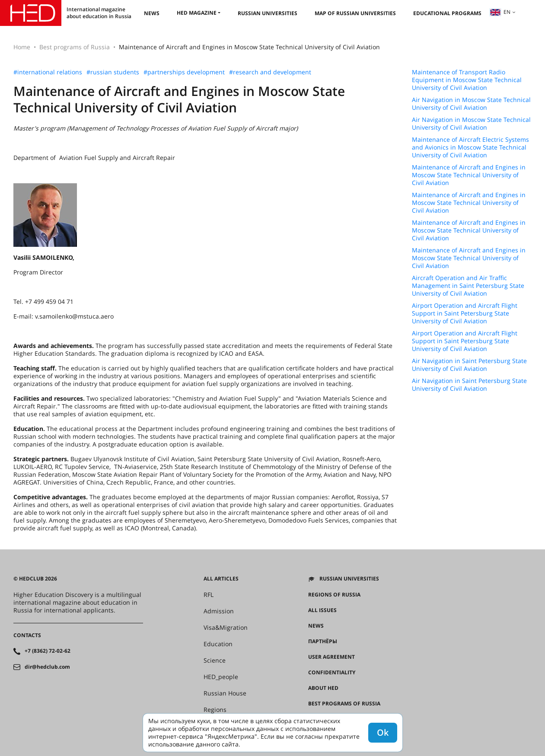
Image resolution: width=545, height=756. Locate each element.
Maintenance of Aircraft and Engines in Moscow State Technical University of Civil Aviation (469, 175)
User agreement (331, 657)
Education (218, 644)
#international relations (48, 72)
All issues (322, 610)
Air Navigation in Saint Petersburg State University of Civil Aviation (469, 365)
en (500, 12)
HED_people (221, 677)
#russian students (113, 72)
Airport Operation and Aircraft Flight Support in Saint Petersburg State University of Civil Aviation (465, 313)
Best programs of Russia (75, 47)
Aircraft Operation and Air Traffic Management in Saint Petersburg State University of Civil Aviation (468, 286)
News (152, 13)
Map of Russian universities (355, 13)
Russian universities (268, 13)
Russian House (225, 693)
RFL (209, 595)
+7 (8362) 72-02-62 (48, 651)
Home (22, 47)
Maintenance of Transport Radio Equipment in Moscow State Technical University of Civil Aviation (467, 80)
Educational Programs (447, 13)
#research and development (270, 72)
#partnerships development (184, 72)
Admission (219, 611)
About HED (323, 688)
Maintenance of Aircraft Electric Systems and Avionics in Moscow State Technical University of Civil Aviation (470, 147)
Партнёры (323, 641)
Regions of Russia (334, 595)
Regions (215, 710)
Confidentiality (332, 673)
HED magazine (197, 13)
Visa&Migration (226, 628)
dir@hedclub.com (47, 667)
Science (215, 660)
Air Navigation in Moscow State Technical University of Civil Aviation (471, 104)
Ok (383, 732)
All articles (221, 579)
